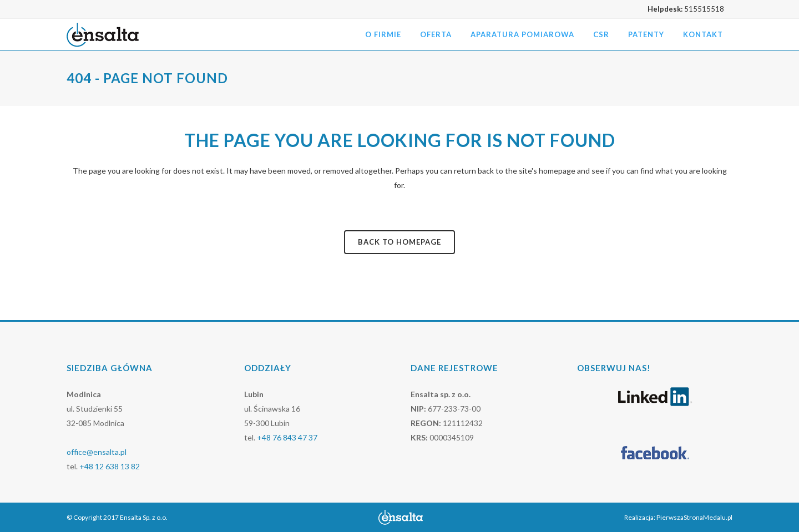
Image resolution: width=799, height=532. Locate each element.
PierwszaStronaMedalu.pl (694, 517)
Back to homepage (399, 242)
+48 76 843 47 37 (287, 437)
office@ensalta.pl (97, 452)
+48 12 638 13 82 (110, 466)
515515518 (704, 9)
